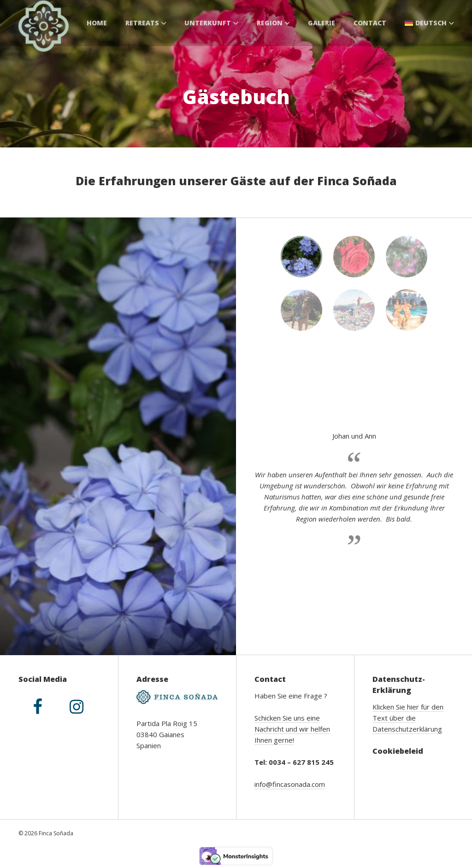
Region (273, 23)
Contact (370, 23)
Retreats (146, 23)
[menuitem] (429, 23)
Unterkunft (211, 23)
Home (97, 23)
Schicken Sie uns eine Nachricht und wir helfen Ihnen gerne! (292, 729)
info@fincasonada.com (290, 784)
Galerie (322, 23)
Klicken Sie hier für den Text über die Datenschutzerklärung (408, 718)
